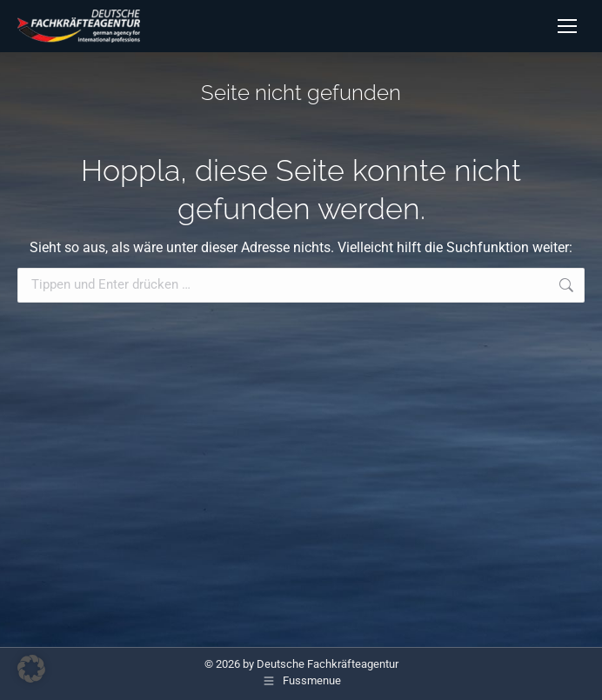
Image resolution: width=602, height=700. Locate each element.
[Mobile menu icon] (567, 26)
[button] (31, 669)
